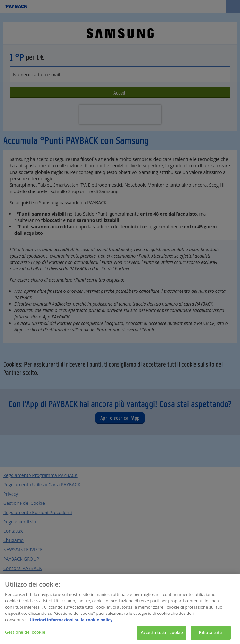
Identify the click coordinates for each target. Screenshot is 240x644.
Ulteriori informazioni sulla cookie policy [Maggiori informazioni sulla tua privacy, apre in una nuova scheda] (70, 621)
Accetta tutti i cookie (162, 634)
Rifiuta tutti (211, 634)
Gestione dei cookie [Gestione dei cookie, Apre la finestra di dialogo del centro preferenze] (25, 633)
